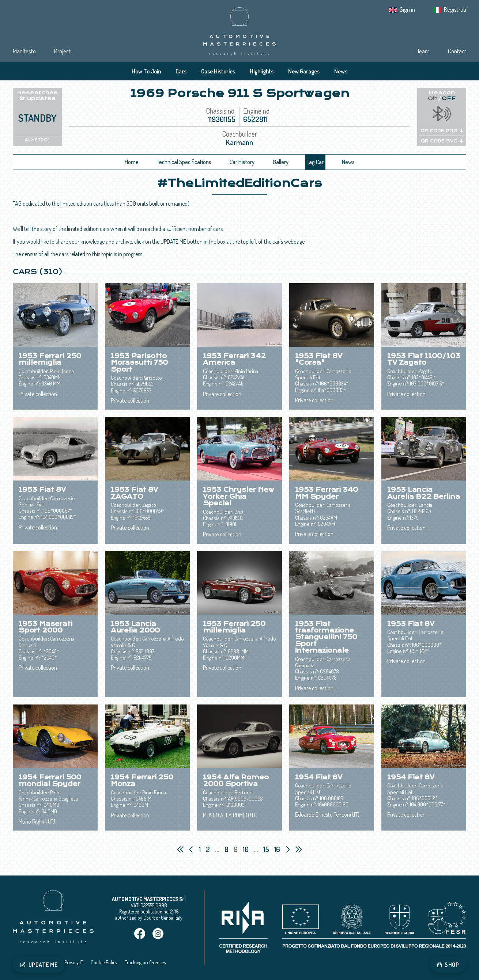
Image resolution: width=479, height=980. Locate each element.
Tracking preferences (145, 962)
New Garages (304, 71)
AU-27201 (37, 140)
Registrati (455, 9)
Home (132, 162)
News (341, 71)
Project (62, 51)
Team (423, 51)
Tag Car (315, 162)
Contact (457, 51)
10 (246, 849)
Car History (242, 162)
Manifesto (24, 51)
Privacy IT (74, 962)
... (217, 849)
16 (278, 849)
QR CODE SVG (442, 141)
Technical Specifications (184, 162)
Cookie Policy (104, 962)
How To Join (146, 71)
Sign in (407, 9)
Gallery (281, 162)
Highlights (262, 71)
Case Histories (218, 71)
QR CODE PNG (442, 131)
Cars (181, 71)
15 (267, 849)
